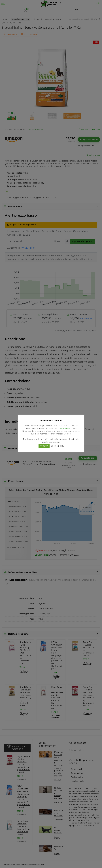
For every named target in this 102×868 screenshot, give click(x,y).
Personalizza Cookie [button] (61, 434)
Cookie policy (65, 428)
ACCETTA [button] (44, 446)
